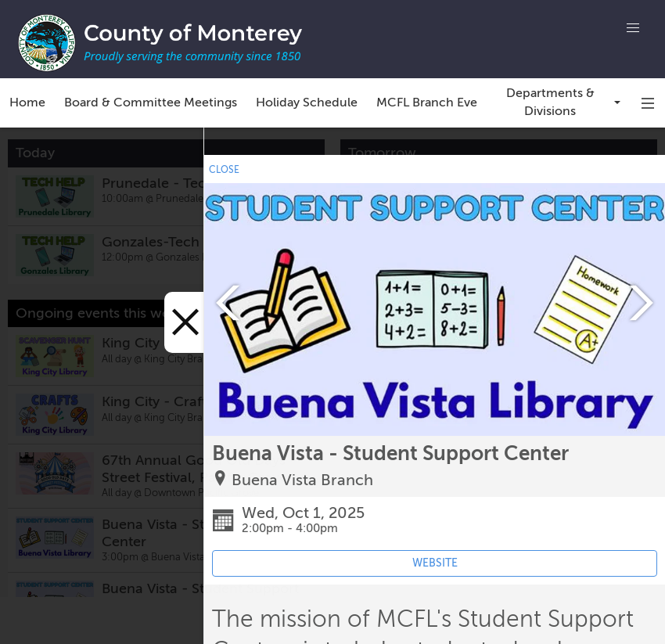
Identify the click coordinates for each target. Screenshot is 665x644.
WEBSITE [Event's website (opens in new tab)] (435, 563)
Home (27, 103)
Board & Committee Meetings (151, 103)
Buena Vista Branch (302, 480)
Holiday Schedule (307, 103)
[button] (633, 28)
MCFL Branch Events (436, 103)
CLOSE (224, 170)
